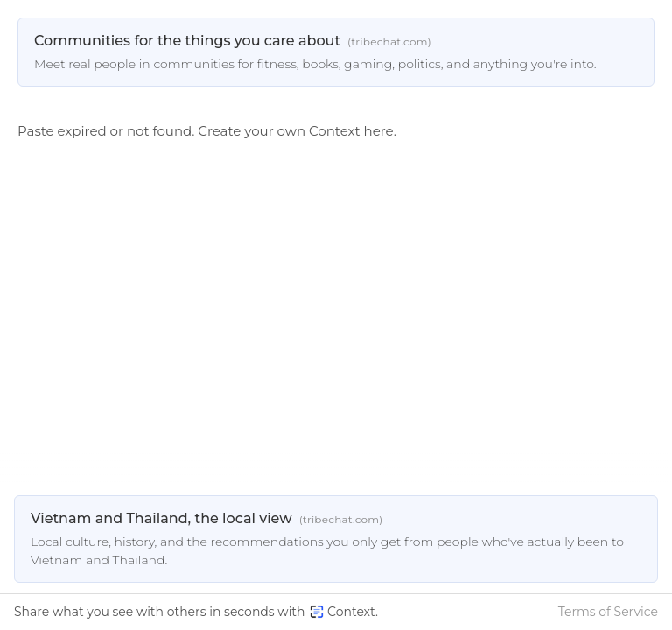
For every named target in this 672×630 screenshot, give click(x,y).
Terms (608, 612)
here (379, 131)
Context (343, 612)
